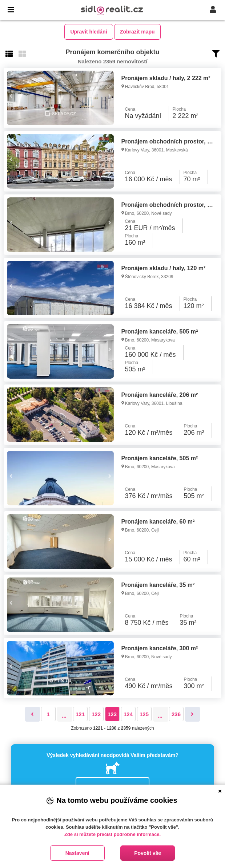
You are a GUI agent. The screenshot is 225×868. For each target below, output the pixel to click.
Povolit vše (148, 853)
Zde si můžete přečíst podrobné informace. (112, 834)
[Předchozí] (33, 714)
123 (112, 714)
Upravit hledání (89, 32)
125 (144, 714)
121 (80, 714)
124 (128, 714)
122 (96, 714)
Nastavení (77, 853)
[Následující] (192, 714)
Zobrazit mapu (137, 32)
